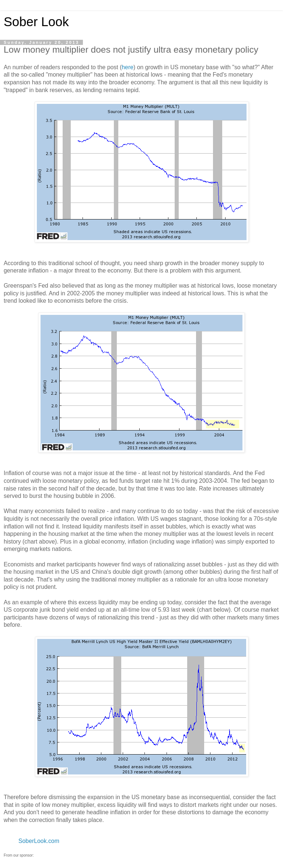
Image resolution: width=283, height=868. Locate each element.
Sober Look (36, 22)
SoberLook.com (39, 841)
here (127, 67)
